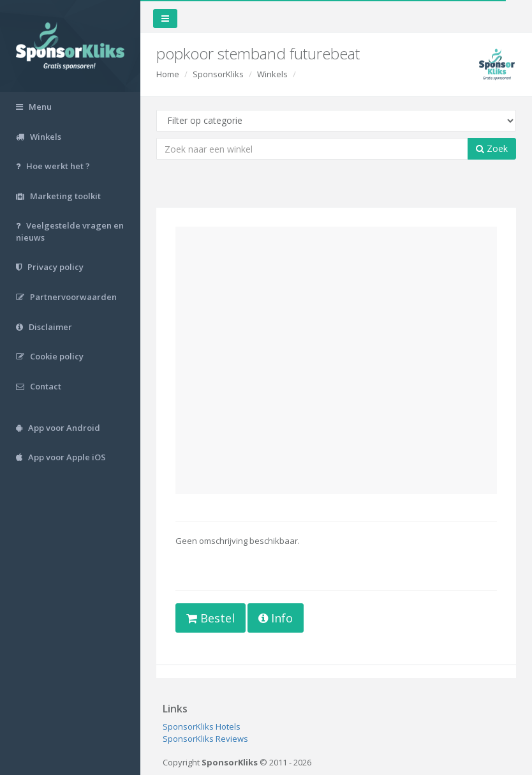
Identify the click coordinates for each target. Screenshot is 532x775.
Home (168, 74)
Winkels (272, 74)
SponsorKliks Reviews (205, 739)
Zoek (492, 148)
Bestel (211, 618)
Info (276, 618)
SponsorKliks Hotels (202, 726)
